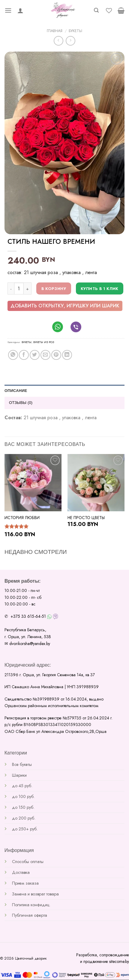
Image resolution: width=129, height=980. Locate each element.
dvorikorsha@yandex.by (30, 644)
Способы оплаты (28, 862)
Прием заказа (25, 883)
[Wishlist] (109, 10)
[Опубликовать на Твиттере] (35, 355)
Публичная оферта (30, 915)
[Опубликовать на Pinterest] (56, 355)
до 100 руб (23, 796)
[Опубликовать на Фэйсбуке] (24, 355)
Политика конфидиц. (31, 905)
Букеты (75, 31)
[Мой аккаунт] (20, 10)
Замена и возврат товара (35, 894)
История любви (22, 518)
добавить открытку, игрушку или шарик (65, 306)
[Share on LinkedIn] (67, 355)
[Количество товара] (19, 288)
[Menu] (8, 10)
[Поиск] (96, 10)
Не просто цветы (86, 518)
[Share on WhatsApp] (13, 355)
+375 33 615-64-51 (28, 616)
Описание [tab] (16, 391)
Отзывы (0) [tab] (21, 403)
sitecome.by (119, 961)
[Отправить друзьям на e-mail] (45, 355)
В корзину (54, 289)
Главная (55, 31)
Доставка (21, 872)
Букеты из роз (44, 342)
